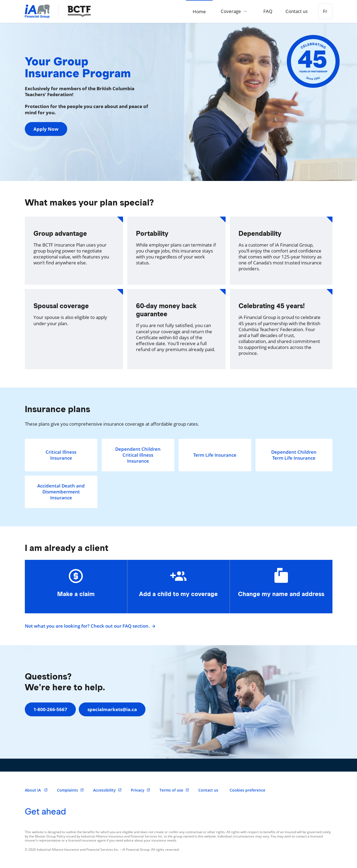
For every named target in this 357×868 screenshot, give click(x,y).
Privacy (141, 790)
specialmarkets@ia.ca (115, 709)
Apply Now (46, 129)
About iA (36, 790)
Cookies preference (247, 790)
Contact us (293, 11)
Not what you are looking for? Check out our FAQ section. (89, 626)
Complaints (70, 790)
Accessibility (107, 790)
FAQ (261, 11)
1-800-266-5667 (50, 709)
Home (190, 11)
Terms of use (174, 790)
